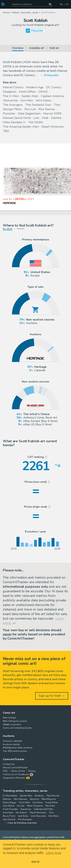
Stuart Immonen (53, 127)
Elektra (56, 118)
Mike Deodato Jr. (14, 122)
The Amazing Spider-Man (21, 127)
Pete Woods (53, 796)
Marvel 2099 (52, 113)
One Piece (38, 802)
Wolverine (10, 100)
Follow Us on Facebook (16, 774)
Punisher (9, 113)
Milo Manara (20, 799)
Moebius (39, 796)
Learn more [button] (54, 853)
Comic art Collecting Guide (17, 728)
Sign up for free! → (52, 696)
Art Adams (21, 813)
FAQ (5, 771)
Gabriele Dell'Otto (44, 809)
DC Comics (54, 87)
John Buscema (38, 816)
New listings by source (15, 721)
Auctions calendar (12, 741)
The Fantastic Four (38, 105)
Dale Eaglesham (29, 113)
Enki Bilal (54, 816)
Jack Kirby (23, 816)
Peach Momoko (38, 813)
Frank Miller (52, 802)
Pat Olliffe (36, 122)
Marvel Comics (13, 87)
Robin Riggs (9, 802)
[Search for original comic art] (32, 4)
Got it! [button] (35, 862)
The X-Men (11, 96)
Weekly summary (12, 724)
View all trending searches (22, 823)
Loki (36, 118)
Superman (26, 809)
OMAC (43, 92)
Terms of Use (18, 771)
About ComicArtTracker (15, 768)
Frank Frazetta (10, 809)
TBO (6, 131)
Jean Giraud (9, 819)
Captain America (52, 96)
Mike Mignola (49, 799)
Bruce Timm (9, 816)
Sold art (54, 48)
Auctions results (11, 744)
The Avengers (13, 105)
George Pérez (12, 109)
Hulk (45, 118)
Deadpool (10, 92)
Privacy (32, 771)
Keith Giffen (27, 92)
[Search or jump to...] (50, 4)
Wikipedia (51, 75)
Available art (37, 48)
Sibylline (34, 799)
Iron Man (27, 100)
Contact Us (9, 764)
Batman (7, 799)
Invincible (8, 813)
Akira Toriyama (35, 806)
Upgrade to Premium (16, 778)
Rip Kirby (50, 806)
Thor (57, 105)
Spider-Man (30, 96)
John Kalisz (43, 100)
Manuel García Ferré (17, 118)
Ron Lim (30, 109)
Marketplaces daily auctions (18, 748)
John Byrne (9, 806)
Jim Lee (21, 806)
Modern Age (35, 87)
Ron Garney (47, 109)
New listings (9, 718)
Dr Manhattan (10, 796)
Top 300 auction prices (15, 751)
